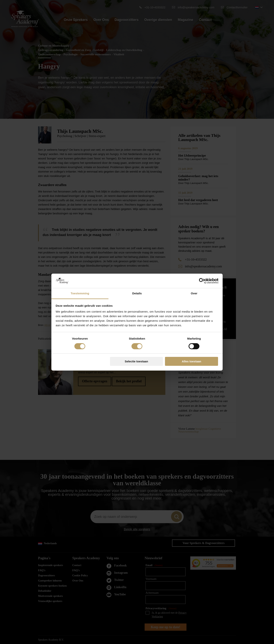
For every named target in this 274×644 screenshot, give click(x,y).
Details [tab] (137, 293)
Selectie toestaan (137, 361)
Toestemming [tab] (80, 293)
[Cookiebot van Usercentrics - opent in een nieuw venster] (202, 281)
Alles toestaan (192, 361)
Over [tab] (194, 293)
